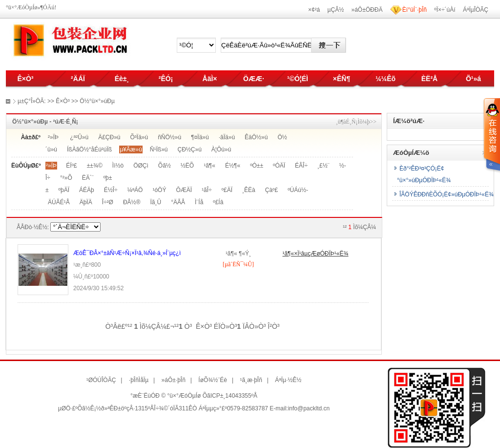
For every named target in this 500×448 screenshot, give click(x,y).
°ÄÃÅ (178, 202)
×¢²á (314, 10)
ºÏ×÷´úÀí (445, 10)
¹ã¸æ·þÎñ (251, 380)
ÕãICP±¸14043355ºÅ (230, 396)
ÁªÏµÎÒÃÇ (476, 10)
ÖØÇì (141, 166)
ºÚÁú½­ (298, 190)
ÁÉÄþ (87, 190)
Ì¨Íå (199, 202)
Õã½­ (165, 166)
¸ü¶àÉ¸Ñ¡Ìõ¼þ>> (356, 122)
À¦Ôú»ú (221, 149)
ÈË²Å (429, 79)
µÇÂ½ (336, 10)
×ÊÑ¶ (342, 79)
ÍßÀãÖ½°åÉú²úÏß (89, 149)
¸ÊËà (249, 190)
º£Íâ (218, 202)
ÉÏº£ (71, 166)
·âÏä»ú (227, 137)
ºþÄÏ (64, 190)
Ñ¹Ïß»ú (159, 149)
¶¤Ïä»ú (200, 137)
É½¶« (233, 166)
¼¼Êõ (385, 79)
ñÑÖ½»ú (169, 137)
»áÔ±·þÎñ (174, 380)
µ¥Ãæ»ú (131, 149)
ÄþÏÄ (86, 202)
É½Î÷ (111, 190)
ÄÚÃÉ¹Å (59, 202)
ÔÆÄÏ (184, 190)
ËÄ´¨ (88, 178)
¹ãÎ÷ (207, 190)
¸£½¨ (323, 166)
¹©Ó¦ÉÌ (298, 79)
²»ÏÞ (53, 137)
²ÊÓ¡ (166, 79)
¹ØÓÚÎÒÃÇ (101, 380)
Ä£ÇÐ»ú (109, 137)
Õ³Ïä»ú (139, 137)
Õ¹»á (473, 79)
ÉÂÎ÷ (301, 166)
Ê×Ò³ (25, 79)
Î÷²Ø (108, 202)
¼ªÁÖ (135, 190)
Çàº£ (271, 190)
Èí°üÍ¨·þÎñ (415, 10)
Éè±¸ (122, 79)
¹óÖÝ (159, 190)
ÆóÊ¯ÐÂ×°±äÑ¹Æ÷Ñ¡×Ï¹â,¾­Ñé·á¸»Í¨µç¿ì (127, 253)
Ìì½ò (118, 166)
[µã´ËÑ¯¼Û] (238, 264)
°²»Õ (66, 178)
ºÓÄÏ (279, 166)
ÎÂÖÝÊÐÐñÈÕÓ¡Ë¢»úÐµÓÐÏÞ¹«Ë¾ (447, 194)
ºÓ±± (257, 166)
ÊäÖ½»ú (256, 137)
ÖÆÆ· (254, 79)
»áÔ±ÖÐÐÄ (367, 10)
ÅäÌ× (210, 79)
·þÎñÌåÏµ (139, 380)
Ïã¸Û (156, 202)
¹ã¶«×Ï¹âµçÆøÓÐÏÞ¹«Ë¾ (315, 254)
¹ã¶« (209, 166)
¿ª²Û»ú (79, 137)
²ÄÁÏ (78, 79)
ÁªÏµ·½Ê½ (288, 380)
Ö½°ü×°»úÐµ (97, 101)
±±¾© (95, 166)
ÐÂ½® (132, 202)
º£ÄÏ (227, 190)
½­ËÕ (187, 166)
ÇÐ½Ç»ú (190, 149)
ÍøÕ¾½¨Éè (213, 380)
